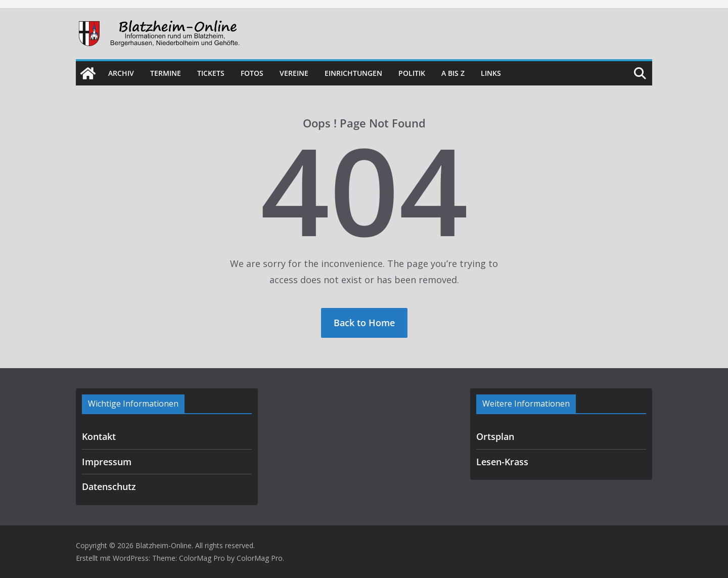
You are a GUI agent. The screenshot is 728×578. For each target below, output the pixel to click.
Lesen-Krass (502, 462)
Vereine (294, 73)
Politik (412, 73)
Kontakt (99, 436)
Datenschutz (109, 486)
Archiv (121, 73)
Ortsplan (495, 436)
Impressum (107, 462)
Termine (166, 73)
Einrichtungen (353, 73)
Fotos (252, 73)
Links (491, 73)
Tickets (211, 73)
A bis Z (453, 73)
